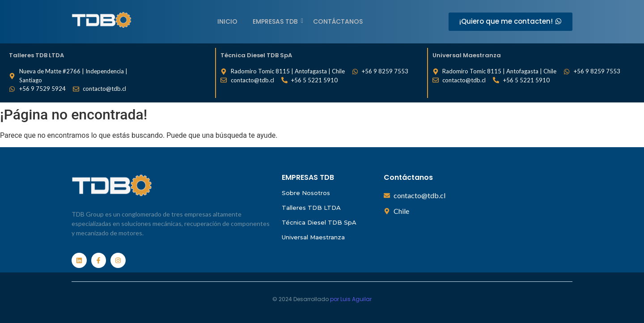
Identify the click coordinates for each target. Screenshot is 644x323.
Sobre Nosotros (306, 193)
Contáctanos (338, 21)
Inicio (227, 21)
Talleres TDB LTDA (311, 208)
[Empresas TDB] (102, 20)
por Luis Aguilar (351, 299)
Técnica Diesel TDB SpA (319, 222)
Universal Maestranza (313, 237)
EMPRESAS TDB (277, 21)
